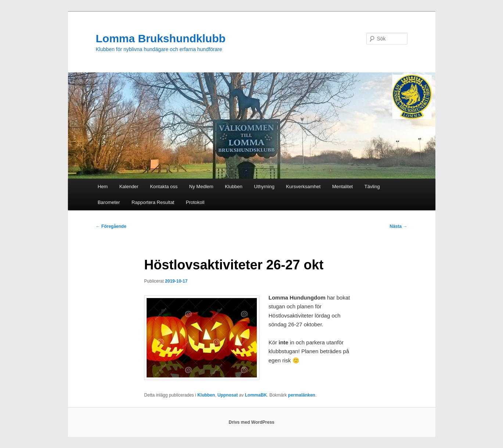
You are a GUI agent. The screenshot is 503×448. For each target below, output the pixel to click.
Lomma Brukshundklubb (161, 38)
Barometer (109, 202)
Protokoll (195, 202)
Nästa (398, 226)
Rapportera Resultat (153, 202)
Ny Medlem (201, 187)
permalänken (302, 395)
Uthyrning (264, 187)
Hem (103, 187)
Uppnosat (228, 395)
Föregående (111, 226)
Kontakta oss (164, 187)
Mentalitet (342, 187)
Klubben (234, 187)
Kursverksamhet (303, 187)
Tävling (372, 187)
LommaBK (256, 395)
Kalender (129, 187)
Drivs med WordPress (251, 422)
